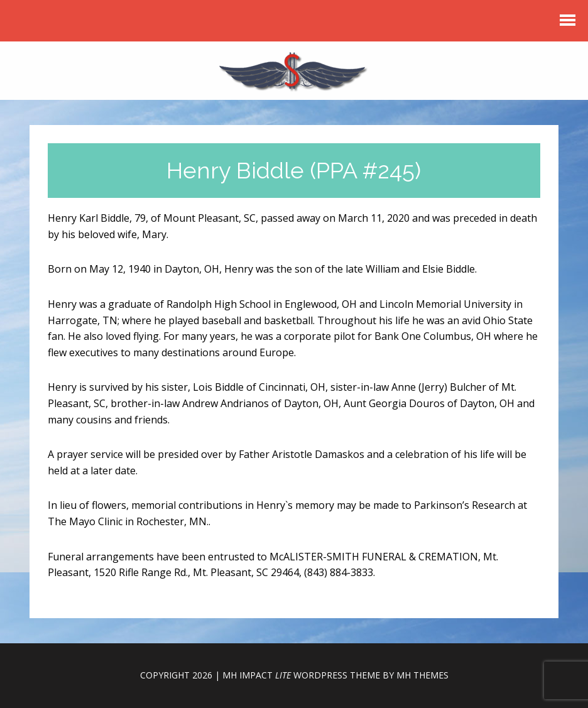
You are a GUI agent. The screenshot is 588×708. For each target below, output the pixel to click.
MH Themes (422, 675)
